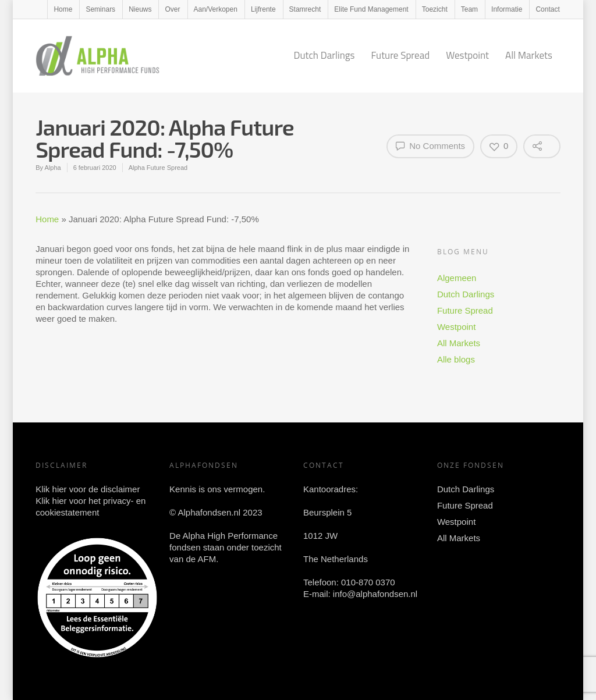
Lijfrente (263, 9)
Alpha (53, 168)
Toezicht (435, 9)
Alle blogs (456, 359)
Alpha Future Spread (158, 168)
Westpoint (467, 55)
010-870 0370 (368, 582)
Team (469, 9)
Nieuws (140, 9)
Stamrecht (305, 9)
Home (63, 9)
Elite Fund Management (371, 9)
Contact (547, 9)
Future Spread (400, 55)
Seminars (100, 9)
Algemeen (457, 278)
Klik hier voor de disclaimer (88, 489)
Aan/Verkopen (216, 9)
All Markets (529, 55)
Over (172, 9)
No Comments (430, 145)
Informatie (507, 9)
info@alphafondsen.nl (375, 594)
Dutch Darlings (324, 55)
